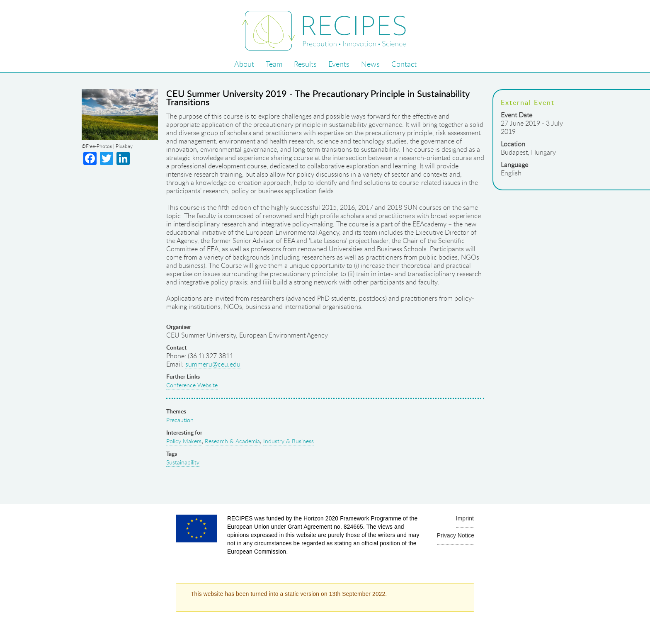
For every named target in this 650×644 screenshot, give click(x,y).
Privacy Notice (456, 536)
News (370, 64)
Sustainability (183, 462)
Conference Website (192, 385)
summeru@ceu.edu (213, 364)
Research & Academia (232, 441)
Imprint (465, 519)
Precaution (180, 420)
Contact (404, 64)
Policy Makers (184, 441)
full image (116, 115)
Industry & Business (289, 441)
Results (305, 64)
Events (339, 64)
